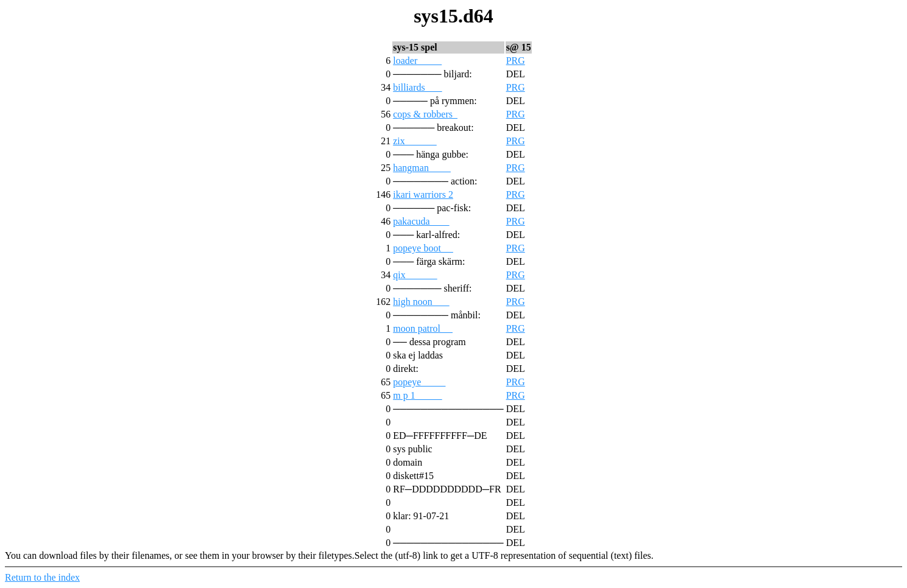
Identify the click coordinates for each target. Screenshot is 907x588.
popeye (419, 382)
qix (415, 275)
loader (417, 61)
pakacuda (421, 221)
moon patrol (423, 328)
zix (415, 141)
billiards (417, 87)
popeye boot (423, 248)
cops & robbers (425, 114)
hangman (422, 168)
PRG (516, 61)
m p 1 (417, 395)
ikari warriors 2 (423, 194)
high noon (421, 302)
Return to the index (42, 577)
